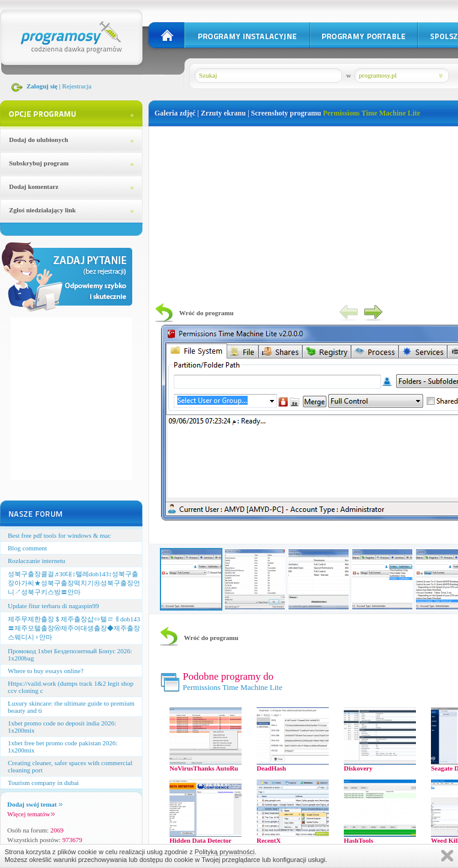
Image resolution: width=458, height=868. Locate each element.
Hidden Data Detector (200, 840)
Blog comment (27, 548)
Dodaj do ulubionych (38, 140)
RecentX (269, 840)
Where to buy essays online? (46, 671)
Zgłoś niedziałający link (42, 210)
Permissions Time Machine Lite (371, 113)
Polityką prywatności (225, 852)
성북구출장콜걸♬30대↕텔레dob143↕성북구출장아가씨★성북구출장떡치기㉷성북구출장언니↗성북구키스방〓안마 (74, 583)
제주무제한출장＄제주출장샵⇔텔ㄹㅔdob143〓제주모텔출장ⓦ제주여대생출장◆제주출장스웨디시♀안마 (74, 628)
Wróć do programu (206, 313)
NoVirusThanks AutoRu (204, 768)
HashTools (359, 840)
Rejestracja (77, 86)
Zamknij (447, 856)
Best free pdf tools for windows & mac (59, 535)
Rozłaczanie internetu (37, 561)
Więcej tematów (31, 814)
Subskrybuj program (39, 163)
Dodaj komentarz (34, 186)
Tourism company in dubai (43, 783)
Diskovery (358, 768)
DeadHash (271, 768)
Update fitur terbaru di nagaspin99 (53, 606)
